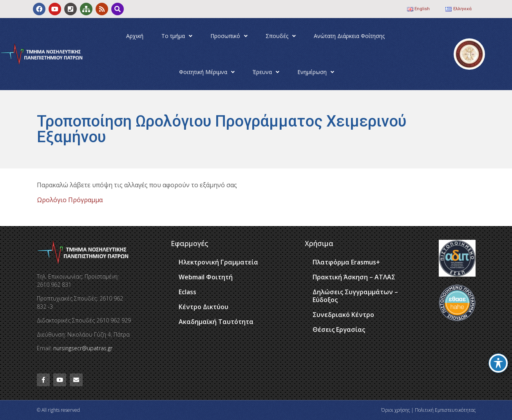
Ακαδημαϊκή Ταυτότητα (216, 322)
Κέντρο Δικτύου (204, 307)
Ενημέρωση (316, 72)
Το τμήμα (177, 36)
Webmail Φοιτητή (206, 277)
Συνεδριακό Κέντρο (343, 315)
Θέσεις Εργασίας (339, 329)
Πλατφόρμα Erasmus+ (346, 262)
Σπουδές (281, 36)
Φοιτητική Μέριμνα (207, 72)
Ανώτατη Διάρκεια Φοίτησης (349, 36)
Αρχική (135, 36)
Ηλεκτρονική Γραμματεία (218, 262)
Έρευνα (266, 72)
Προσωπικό (229, 36)
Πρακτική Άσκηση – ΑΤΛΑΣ (354, 277)
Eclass (187, 292)
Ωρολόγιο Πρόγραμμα (70, 200)
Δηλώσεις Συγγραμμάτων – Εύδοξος (355, 296)
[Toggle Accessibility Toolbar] (498, 363)
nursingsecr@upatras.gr (83, 348)
